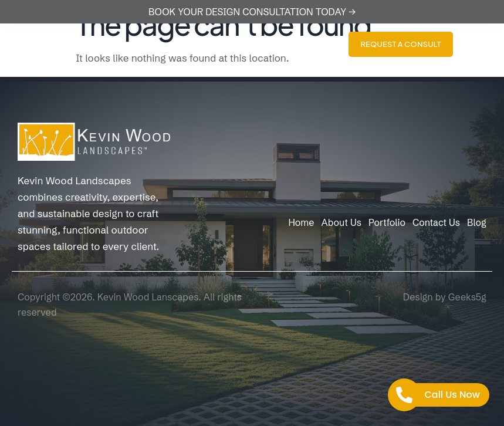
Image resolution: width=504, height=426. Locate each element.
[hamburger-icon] (485, 44)
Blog (477, 222)
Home (301, 222)
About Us (341, 222)
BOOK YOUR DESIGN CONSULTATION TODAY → (252, 12)
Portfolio (387, 222)
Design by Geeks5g (445, 297)
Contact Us (436, 222)
